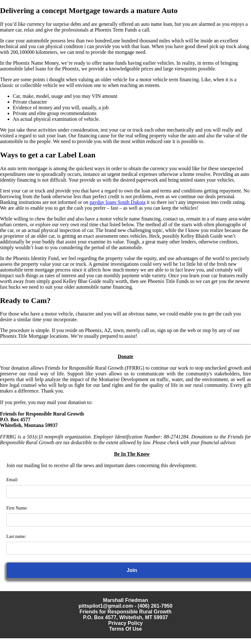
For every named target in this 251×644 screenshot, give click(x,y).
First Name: (17, 508)
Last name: (16, 536)
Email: (12, 480)
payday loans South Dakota (118, 202)
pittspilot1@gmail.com (106, 606)
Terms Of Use (126, 629)
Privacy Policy (126, 623)
